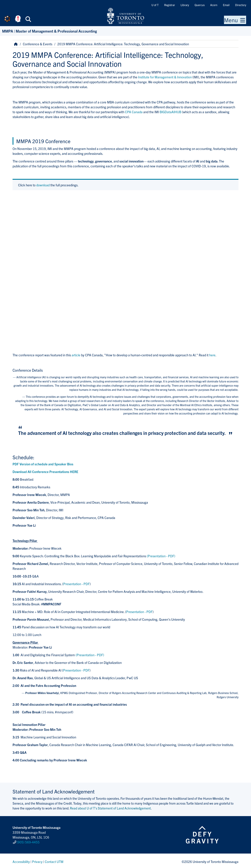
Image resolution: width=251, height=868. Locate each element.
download (43, 185)
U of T (155, 5)
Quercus (200, 5)
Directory (241, 5)
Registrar (170, 5)
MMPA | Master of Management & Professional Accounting (50, 31)
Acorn (214, 5)
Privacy (37, 860)
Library (185, 5)
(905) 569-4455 (28, 841)
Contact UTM (54, 860)
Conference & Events (38, 44)
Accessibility (21, 860)
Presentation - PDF (76, 584)
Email (226, 5)
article (76, 355)
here (212, 355)
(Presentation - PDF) (161, 556)
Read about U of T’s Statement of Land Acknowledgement (110, 808)
